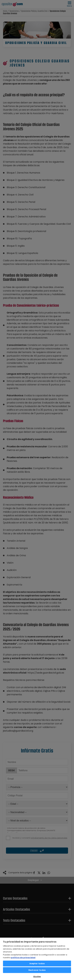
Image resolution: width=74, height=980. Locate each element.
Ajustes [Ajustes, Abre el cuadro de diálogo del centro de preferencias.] (37, 976)
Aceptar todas (37, 964)
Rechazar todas (37, 970)
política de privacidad (23, 958)
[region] (37, 959)
